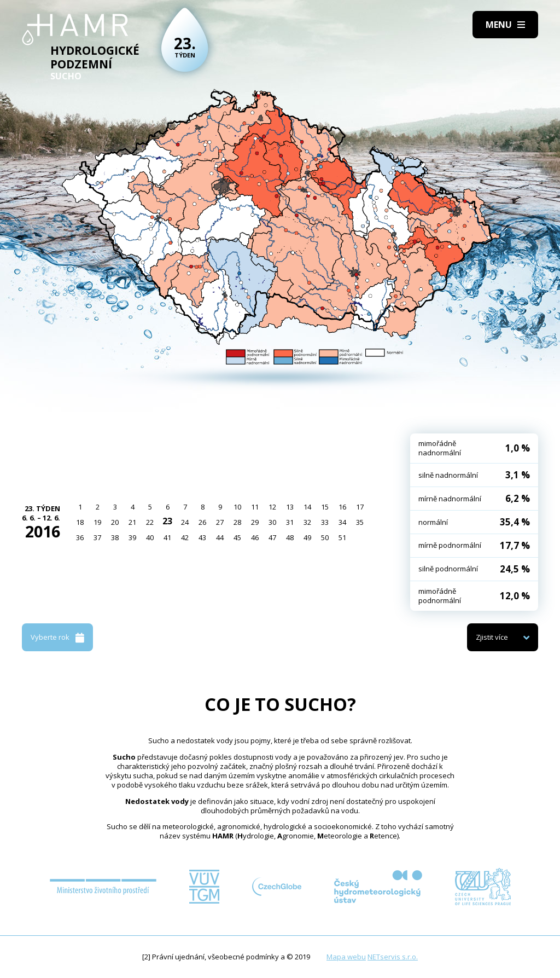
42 (185, 537)
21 (132, 522)
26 (202, 522)
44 (220, 537)
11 (255, 507)
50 (325, 537)
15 (325, 507)
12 (272, 507)
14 (307, 507)
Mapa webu (346, 957)
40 (150, 537)
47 (272, 537)
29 (255, 522)
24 (185, 522)
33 (325, 522)
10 (237, 507)
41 (167, 537)
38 (115, 537)
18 (80, 522)
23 (167, 521)
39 (132, 537)
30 (272, 522)
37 (97, 537)
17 (360, 507)
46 (255, 537)
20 (115, 522)
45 (237, 537)
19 (97, 522)
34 (342, 522)
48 (290, 537)
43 (202, 537)
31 (290, 522)
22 (150, 522)
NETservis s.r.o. (393, 957)
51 (342, 537)
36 (80, 537)
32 (307, 522)
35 (360, 522)
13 (290, 507)
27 (220, 522)
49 (307, 537)
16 (342, 507)
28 (237, 522)
